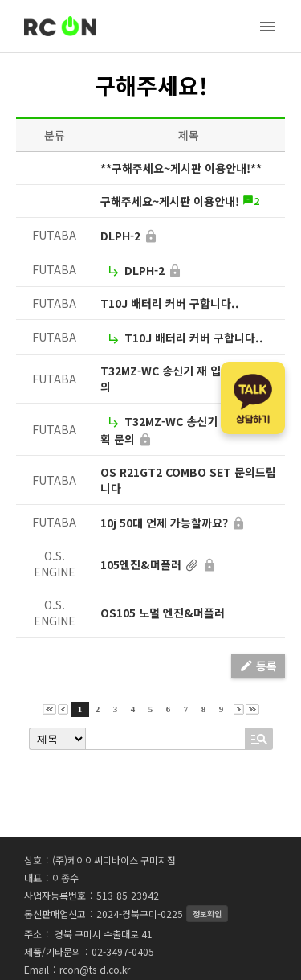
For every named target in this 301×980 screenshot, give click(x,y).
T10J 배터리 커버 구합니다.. (170, 303)
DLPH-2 (120, 236)
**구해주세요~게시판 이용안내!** (181, 168)
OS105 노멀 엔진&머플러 (163, 613)
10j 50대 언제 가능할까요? (164, 523)
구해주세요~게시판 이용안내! (170, 201)
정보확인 (207, 914)
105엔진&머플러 (141, 564)
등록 (258, 666)
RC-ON (60, 26)
